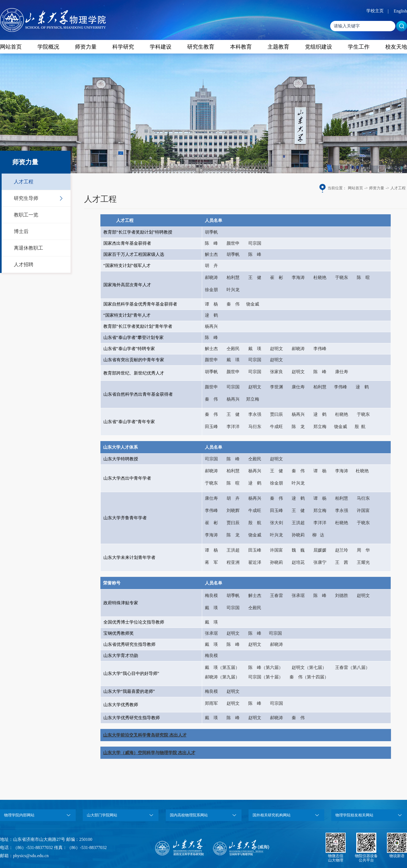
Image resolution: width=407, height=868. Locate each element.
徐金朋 (211, 290)
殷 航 (360, 427)
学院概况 (48, 47)
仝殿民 (233, 349)
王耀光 (363, 562)
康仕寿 (342, 372)
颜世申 (233, 243)
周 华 (363, 550)
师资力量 (86, 47)
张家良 (276, 372)
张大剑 (276, 523)
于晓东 (342, 277)
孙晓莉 (298, 535)
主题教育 (278, 47)
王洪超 (298, 523)
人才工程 (24, 182)
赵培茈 (298, 562)
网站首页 (11, 47)
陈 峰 (211, 243)
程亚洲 (233, 562)
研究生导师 (26, 198)
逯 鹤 (211, 315)
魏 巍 (298, 550)
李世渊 (276, 387)
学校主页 (375, 11)
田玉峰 (211, 427)
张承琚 (298, 595)
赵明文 (276, 349)
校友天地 (396, 47)
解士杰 (211, 254)
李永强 (255, 414)
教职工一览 (26, 215)
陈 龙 (298, 427)
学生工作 (359, 47)
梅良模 (211, 595)
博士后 (21, 231)
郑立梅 (253, 399)
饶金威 (253, 304)
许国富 (363, 510)
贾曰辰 (276, 414)
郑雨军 (211, 703)
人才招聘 (24, 265)
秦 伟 (233, 304)
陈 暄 (363, 277)
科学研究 (123, 47)
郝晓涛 (211, 277)
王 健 (255, 277)
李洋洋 (233, 427)
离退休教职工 (28, 248)
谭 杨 (211, 304)
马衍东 (255, 427)
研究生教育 (201, 47)
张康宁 (320, 562)
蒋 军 (211, 562)
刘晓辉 (233, 510)
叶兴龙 (233, 290)
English (400, 11)
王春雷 (276, 595)
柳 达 (318, 535)
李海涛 (298, 277)
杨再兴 (211, 326)
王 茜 (342, 562)
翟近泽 (255, 562)
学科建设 (161, 47)
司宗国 (255, 243)
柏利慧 (233, 277)
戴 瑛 (255, 349)
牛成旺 (276, 427)
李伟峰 (320, 349)
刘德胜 (342, 595)
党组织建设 (319, 47)
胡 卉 (211, 265)
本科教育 (241, 47)
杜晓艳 (320, 277)
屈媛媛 (320, 550)
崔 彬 (276, 277)
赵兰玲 (342, 550)
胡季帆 (211, 232)
